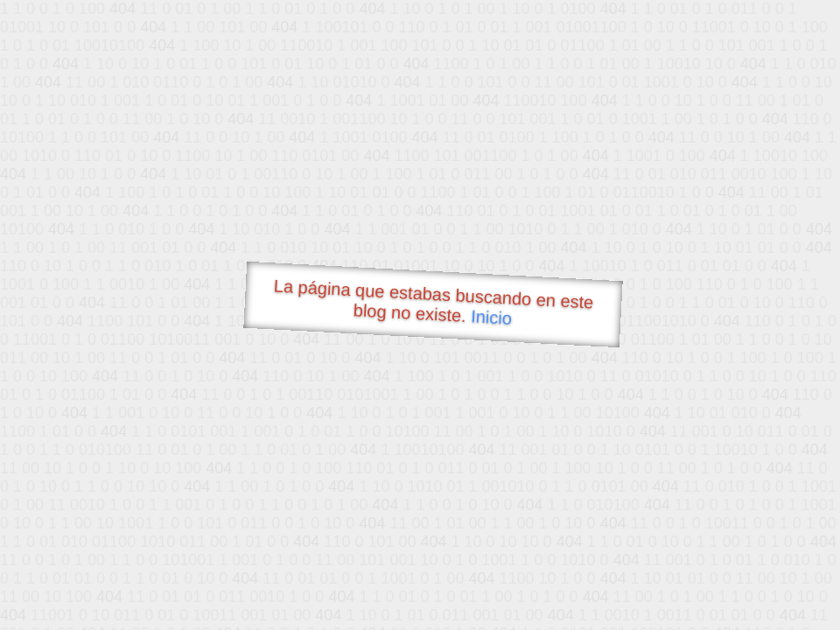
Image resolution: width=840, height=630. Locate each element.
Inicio (492, 317)
